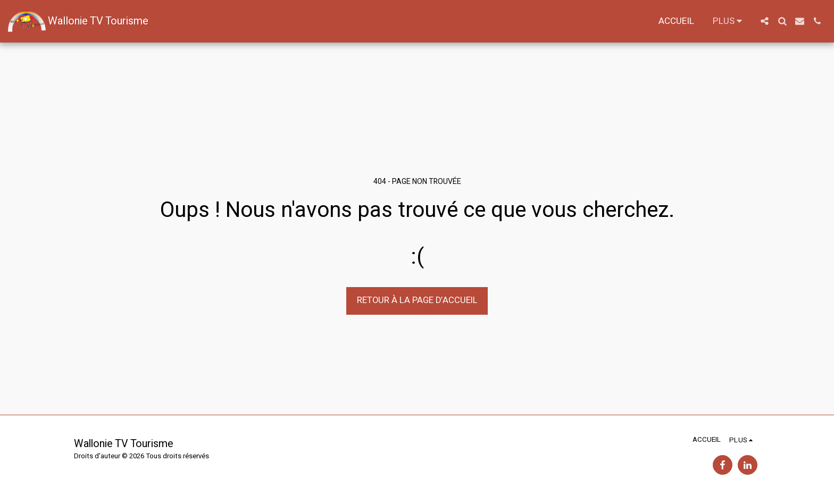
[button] (765, 21)
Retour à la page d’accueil (417, 300)
